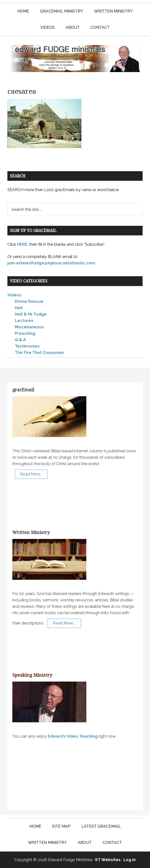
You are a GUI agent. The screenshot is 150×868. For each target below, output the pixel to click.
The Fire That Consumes (39, 353)
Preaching (25, 333)
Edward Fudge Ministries (75, 59)
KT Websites (108, 860)
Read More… (31, 474)
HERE (22, 244)
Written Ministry (31, 532)
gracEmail (23, 390)
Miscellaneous (29, 327)
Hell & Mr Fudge (31, 314)
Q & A (20, 340)
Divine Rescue (29, 301)
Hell (19, 308)
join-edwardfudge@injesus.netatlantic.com (51, 263)
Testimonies (27, 346)
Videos (14, 295)
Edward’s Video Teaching (73, 736)
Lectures (24, 321)
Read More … (64, 623)
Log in (130, 860)
